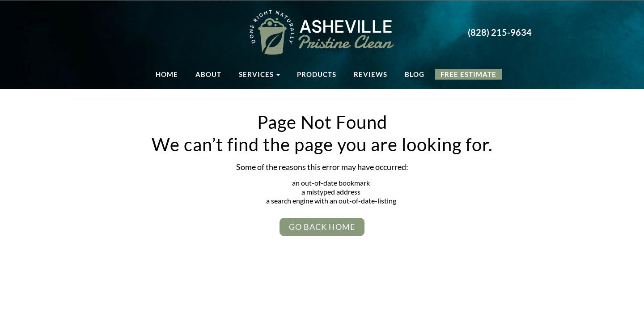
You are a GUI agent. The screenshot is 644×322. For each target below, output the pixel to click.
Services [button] (259, 74)
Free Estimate (468, 74)
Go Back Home (322, 227)
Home (167, 74)
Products (317, 74)
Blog (415, 74)
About (208, 74)
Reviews (371, 74)
